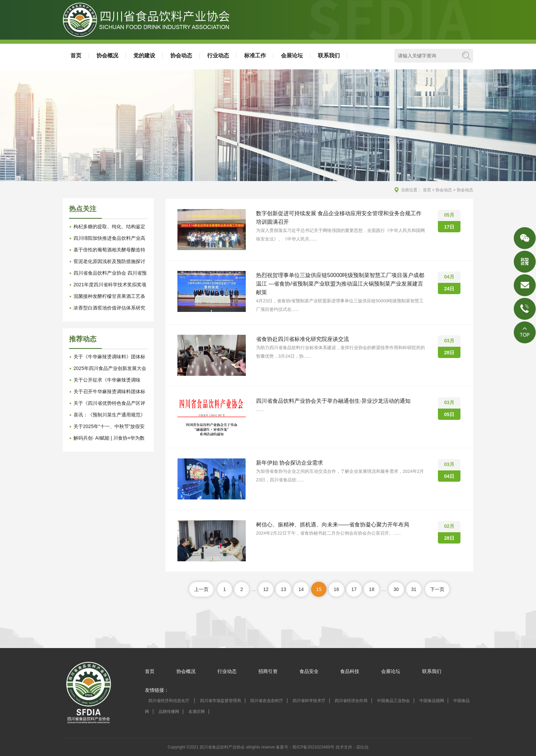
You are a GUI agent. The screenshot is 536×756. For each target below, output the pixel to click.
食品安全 (309, 671)
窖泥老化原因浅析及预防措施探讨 (109, 261)
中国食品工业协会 (393, 701)
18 (372, 589)
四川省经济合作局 (351, 701)
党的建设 (144, 56)
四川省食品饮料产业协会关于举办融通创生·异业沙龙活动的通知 (333, 401)
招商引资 (268, 671)
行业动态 (218, 56)
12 (266, 589)
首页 (76, 56)
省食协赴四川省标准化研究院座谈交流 (303, 339)
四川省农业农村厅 (267, 701)
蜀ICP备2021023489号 (313, 747)
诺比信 (362, 747)
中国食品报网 (432, 701)
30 (396, 589)
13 (283, 589)
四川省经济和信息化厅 (169, 701)
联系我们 (329, 56)
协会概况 (107, 56)
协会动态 (181, 56)
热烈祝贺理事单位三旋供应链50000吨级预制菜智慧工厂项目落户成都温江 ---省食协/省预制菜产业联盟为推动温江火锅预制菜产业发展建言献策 (340, 284)
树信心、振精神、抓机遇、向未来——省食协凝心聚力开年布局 (333, 525)
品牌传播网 (169, 712)
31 (414, 589)
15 (319, 589)
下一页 (437, 589)
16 (336, 589)
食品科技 (350, 671)
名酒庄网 (197, 712)
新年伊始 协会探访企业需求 (290, 463)
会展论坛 (292, 56)
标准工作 (255, 56)
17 (354, 589)
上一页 (201, 589)
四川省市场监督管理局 (220, 701)
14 (301, 589)
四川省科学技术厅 (309, 701)
